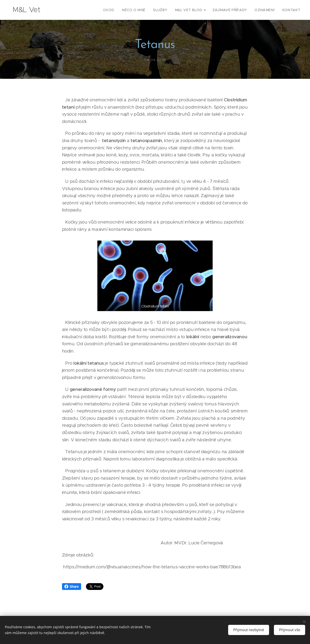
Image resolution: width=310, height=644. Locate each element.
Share (72, 587)
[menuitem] (123, 10)
